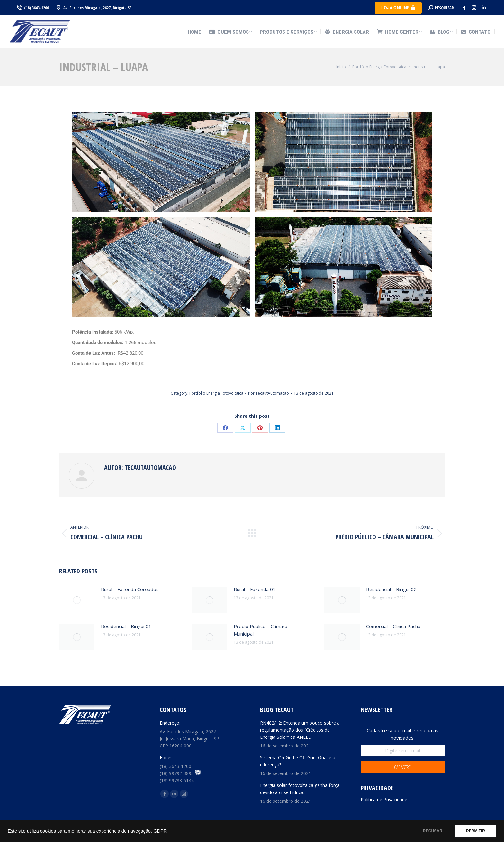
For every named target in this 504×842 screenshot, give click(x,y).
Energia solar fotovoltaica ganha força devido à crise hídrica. (300, 789)
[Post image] (77, 600)
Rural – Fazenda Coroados (130, 589)
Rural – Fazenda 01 (255, 589)
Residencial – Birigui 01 (126, 626)
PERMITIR (476, 831)
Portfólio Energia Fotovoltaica (216, 393)
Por (269, 393)
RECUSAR (433, 831)
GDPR (160, 831)
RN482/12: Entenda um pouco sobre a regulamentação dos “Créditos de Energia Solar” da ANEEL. (300, 730)
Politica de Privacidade (384, 799)
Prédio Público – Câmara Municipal (261, 630)
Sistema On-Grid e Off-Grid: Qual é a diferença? (298, 761)
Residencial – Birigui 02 (391, 589)
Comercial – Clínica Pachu (393, 626)
